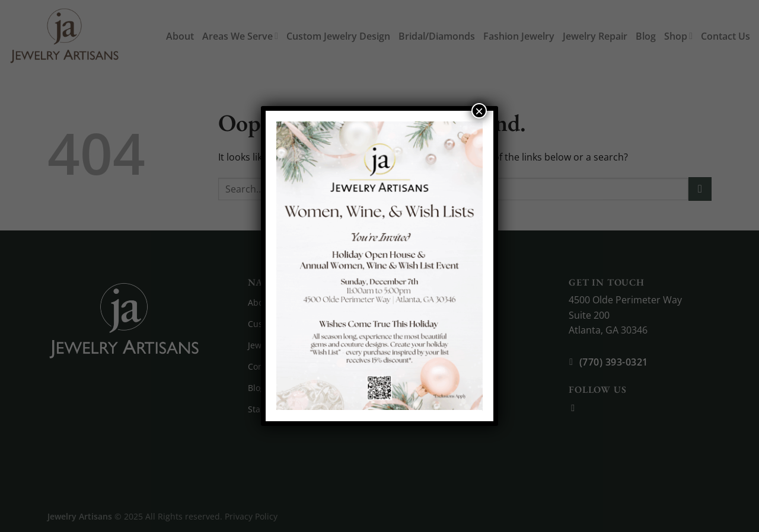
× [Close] (479, 111)
